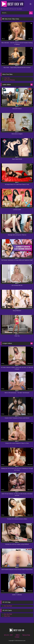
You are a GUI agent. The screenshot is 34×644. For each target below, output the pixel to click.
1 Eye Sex (7, 78)
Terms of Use (26, 635)
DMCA (18, 635)
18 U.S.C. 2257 (8, 635)
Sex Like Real (8, 606)
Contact (17, 637)
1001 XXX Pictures (9, 80)
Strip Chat (7, 616)
